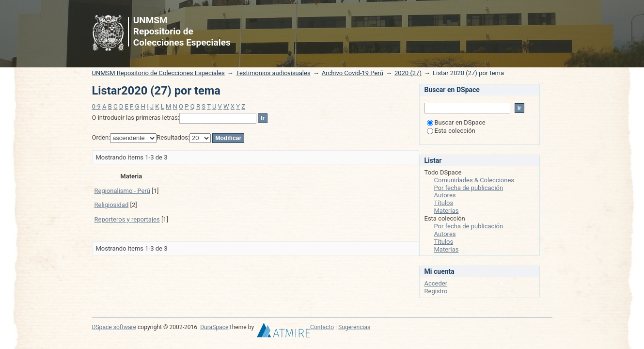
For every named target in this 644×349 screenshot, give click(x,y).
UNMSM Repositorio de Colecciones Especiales (158, 73)
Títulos (444, 203)
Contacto (322, 327)
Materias (447, 211)
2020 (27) (408, 73)
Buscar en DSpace (456, 122)
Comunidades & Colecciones (474, 180)
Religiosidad (112, 205)
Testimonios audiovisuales (273, 73)
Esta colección (451, 131)
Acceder (436, 283)
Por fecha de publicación (469, 188)
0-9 (96, 106)
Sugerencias (354, 327)
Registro (436, 291)
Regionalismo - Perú (123, 191)
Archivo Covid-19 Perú (353, 73)
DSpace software (114, 327)
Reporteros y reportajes (127, 219)
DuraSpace (214, 327)
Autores (445, 195)
